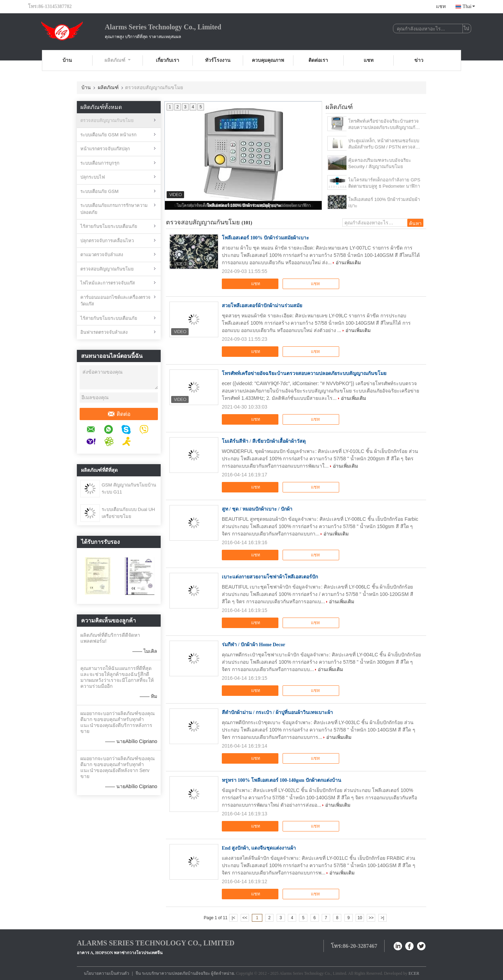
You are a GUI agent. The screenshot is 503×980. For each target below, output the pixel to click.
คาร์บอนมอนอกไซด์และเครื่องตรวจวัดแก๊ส (115, 301)
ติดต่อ (119, 414)
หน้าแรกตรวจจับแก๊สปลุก (105, 149)
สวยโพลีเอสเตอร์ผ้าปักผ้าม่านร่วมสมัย (262, 306)
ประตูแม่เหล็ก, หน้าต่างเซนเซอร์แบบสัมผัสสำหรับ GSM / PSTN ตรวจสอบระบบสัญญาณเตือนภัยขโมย (385, 144)
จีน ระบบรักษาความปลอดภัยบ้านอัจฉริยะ (173, 973)
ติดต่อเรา (318, 60)
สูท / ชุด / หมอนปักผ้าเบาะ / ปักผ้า (257, 509)
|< (233, 918)
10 (360, 918)
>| (382, 918)
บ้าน (67, 60)
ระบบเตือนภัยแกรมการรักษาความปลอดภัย (114, 209)
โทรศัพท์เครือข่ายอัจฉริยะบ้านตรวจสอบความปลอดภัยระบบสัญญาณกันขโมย (384, 125)
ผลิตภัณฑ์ (118, 60)
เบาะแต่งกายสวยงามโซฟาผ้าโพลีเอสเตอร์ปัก (270, 577)
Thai (469, 6)
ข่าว (419, 60)
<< (245, 918)
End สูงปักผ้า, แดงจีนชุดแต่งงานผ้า (259, 848)
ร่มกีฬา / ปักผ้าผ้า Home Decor (253, 645)
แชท (441, 6)
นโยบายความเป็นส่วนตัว (107, 973)
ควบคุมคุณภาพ (268, 60)
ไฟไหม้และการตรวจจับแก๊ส (108, 283)
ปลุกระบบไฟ (93, 177)
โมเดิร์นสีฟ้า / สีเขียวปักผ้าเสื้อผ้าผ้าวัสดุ (264, 441)
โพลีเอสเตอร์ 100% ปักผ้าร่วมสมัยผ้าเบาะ (244, 206)
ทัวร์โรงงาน (218, 60)
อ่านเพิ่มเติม (348, 262)
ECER (414, 973)
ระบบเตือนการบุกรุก (100, 163)
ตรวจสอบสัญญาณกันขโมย (107, 120)
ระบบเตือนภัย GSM (99, 191)
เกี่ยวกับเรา (167, 60)
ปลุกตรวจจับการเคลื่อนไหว (107, 241)
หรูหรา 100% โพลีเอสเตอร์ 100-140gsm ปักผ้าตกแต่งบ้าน (282, 780)
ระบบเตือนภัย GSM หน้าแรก (108, 135)
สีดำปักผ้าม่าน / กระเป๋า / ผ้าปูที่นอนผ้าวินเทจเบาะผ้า (277, 712)
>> (371, 918)
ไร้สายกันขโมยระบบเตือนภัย (109, 226)
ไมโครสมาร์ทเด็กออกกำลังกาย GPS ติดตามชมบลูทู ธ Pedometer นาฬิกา (384, 183)
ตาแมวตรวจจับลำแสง (102, 255)
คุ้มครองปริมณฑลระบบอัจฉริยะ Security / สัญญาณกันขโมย (380, 163)
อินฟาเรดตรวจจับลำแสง (104, 332)
